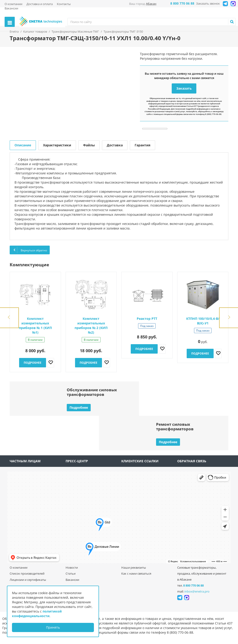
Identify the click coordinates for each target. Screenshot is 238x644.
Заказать (184, 88)
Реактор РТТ (147, 319)
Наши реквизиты (134, 567)
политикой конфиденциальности (37, 614)
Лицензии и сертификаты (28, 580)
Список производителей (27, 573)
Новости (72, 567)
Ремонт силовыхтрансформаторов (175, 427)
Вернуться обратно (30, 250)
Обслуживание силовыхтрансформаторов (92, 392)
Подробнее (33, 363)
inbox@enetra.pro (197, 591)
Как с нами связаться (136, 573)
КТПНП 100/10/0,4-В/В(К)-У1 (203, 321)
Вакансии (11, 8)
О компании (13, 4)
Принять (53, 627)
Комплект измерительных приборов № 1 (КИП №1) (35, 325)
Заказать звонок (208, 3)
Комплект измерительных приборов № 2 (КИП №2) (91, 325)
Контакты (64, 4)
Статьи (71, 573)
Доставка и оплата (40, 4)
